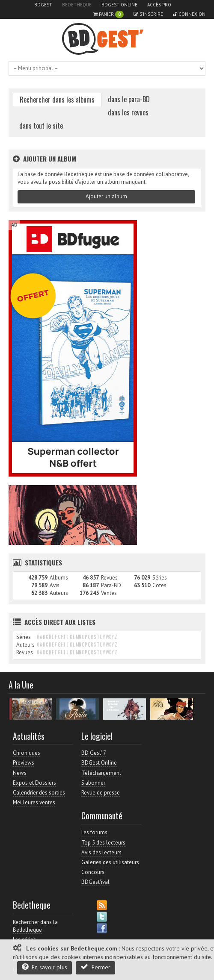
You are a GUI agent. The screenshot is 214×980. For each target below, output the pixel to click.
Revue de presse (101, 793)
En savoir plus (45, 967)
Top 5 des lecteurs (103, 843)
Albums (59, 578)
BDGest (43, 5)
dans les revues (128, 112)
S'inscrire (148, 14)
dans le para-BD (129, 99)
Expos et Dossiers (34, 783)
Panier (108, 14)
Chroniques (27, 753)
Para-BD (111, 585)
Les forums (94, 832)
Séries (160, 578)
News (20, 773)
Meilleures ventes (34, 802)
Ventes (109, 593)
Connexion (189, 14)
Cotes (159, 585)
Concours (93, 872)
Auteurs (59, 593)
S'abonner (93, 783)
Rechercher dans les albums (57, 100)
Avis (55, 585)
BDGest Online (119, 5)
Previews (24, 763)
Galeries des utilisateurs (110, 862)
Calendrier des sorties (39, 793)
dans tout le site (41, 126)
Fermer (95, 967)
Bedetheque (77, 5)
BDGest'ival (95, 882)
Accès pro (159, 5)
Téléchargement (101, 773)
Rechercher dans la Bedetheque (35, 926)
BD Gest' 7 (94, 753)
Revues (109, 578)
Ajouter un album (106, 196)
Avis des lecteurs (101, 852)
